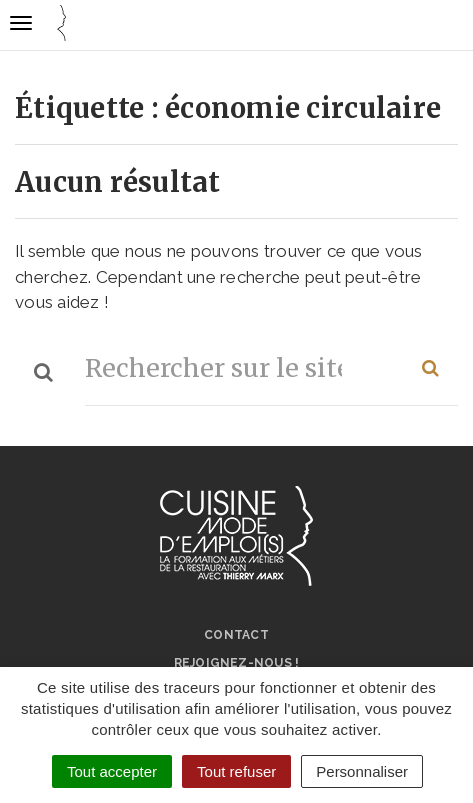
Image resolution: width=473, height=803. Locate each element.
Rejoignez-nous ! (237, 663)
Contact (236, 635)
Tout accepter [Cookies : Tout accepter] (112, 771)
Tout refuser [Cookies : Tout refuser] (236, 771)
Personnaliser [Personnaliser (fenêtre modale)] (362, 771)
